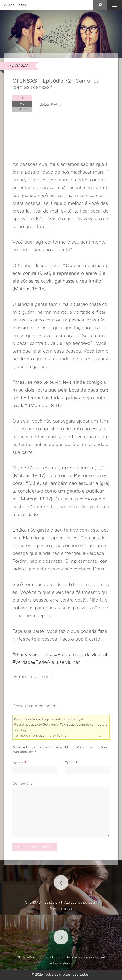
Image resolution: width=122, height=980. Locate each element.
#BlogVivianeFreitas (34, 655)
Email (70, 763)
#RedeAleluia (47, 662)
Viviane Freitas (15, 5)
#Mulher (71, 662)
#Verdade (23, 662)
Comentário (23, 784)
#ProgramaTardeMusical (81, 655)
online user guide (83, 736)
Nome (18, 763)
